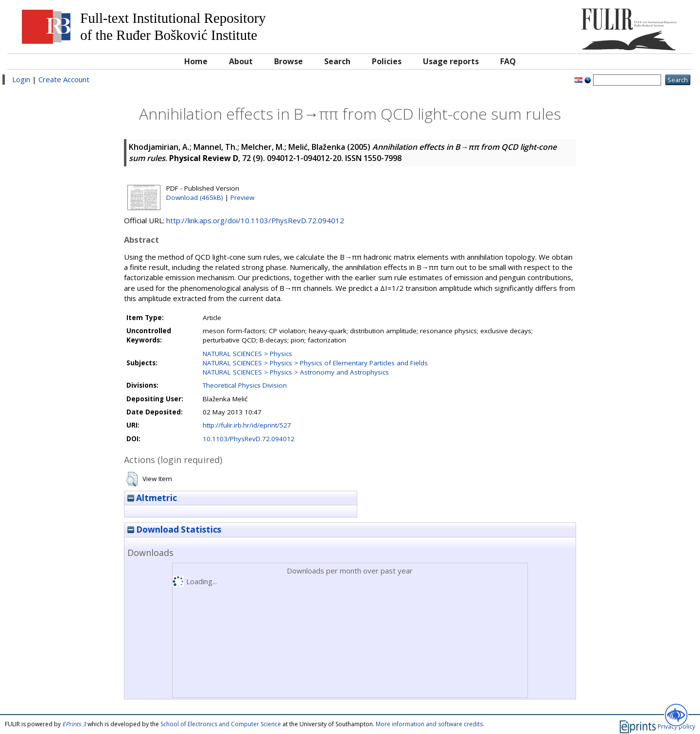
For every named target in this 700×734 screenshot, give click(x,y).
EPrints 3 (74, 724)
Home (196, 61)
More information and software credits (429, 724)
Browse (289, 61)
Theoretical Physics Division (245, 385)
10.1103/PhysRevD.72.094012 (249, 439)
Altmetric (152, 498)
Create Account (64, 79)
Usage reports (451, 61)
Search (337, 61)
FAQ (508, 61)
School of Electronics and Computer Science (221, 724)
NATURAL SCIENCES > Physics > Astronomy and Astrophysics (296, 372)
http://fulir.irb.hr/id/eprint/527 (247, 425)
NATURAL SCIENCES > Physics (247, 354)
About (241, 61)
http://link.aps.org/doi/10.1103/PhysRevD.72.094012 (255, 220)
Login (21, 79)
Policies (387, 61)
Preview (242, 197)
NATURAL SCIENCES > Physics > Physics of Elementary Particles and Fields (315, 363)
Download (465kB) (195, 197)
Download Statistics (174, 529)
